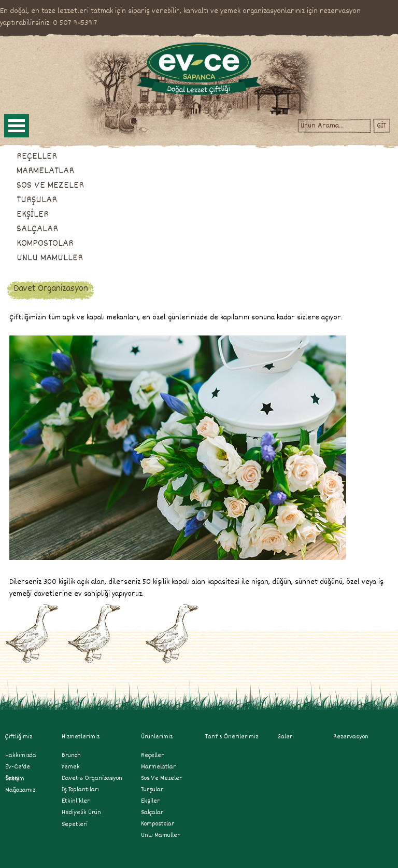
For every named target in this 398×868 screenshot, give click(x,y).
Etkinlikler (76, 801)
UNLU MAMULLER (50, 258)
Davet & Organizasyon (92, 778)
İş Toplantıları (80, 790)
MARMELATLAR (45, 171)
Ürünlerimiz (157, 737)
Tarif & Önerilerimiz (232, 737)
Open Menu (17, 126)
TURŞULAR (37, 200)
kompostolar (158, 824)
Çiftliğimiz (19, 737)
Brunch (71, 755)
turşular (152, 790)
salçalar (152, 813)
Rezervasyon (351, 737)
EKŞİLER (33, 215)
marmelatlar (158, 767)
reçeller (152, 755)
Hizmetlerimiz (85, 737)
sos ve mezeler (161, 778)
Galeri (286, 737)
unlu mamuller (160, 835)
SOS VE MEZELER (50, 186)
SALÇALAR (37, 229)
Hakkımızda (21, 755)
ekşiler (150, 801)
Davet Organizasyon (51, 289)
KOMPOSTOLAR (45, 244)
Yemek (71, 767)
